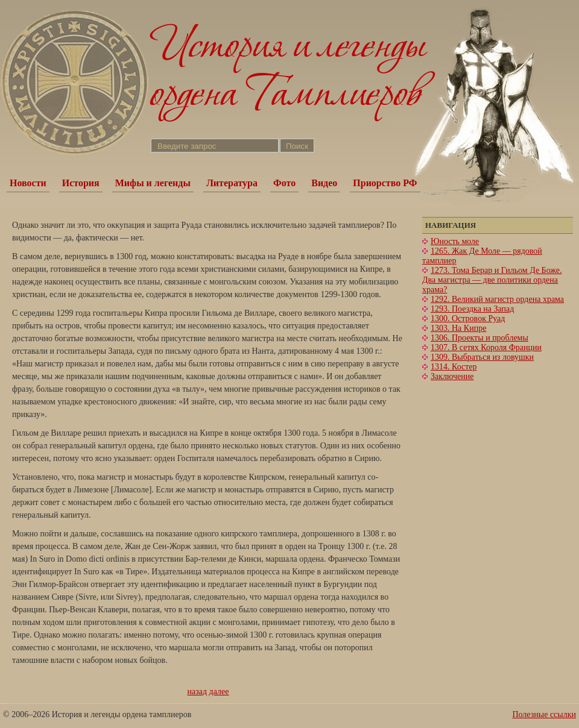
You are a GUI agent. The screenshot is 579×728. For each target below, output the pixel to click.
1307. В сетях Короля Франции (486, 347)
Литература (232, 183)
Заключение (452, 376)
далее (219, 692)
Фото (284, 183)
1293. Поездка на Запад (472, 309)
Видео (324, 183)
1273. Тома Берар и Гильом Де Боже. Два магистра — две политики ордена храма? (492, 280)
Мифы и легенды (153, 183)
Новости (28, 183)
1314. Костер (454, 367)
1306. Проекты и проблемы (479, 338)
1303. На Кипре (458, 328)
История (81, 183)
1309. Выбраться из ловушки (482, 357)
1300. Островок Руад (468, 318)
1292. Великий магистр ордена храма (497, 299)
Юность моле (455, 241)
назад (198, 692)
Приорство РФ (385, 183)
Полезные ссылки (544, 714)
